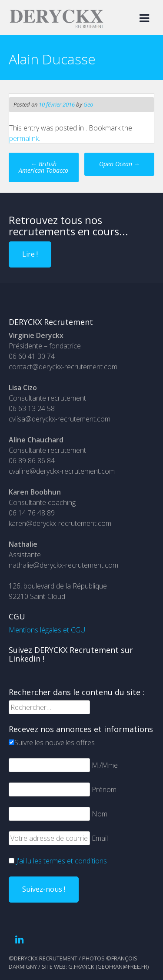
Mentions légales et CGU (47, 630)
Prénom (104, 789)
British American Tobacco (43, 167)
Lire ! (30, 254)
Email (100, 838)
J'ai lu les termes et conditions (62, 861)
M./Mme (105, 765)
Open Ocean (120, 164)
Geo (88, 104)
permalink (24, 138)
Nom (100, 814)
